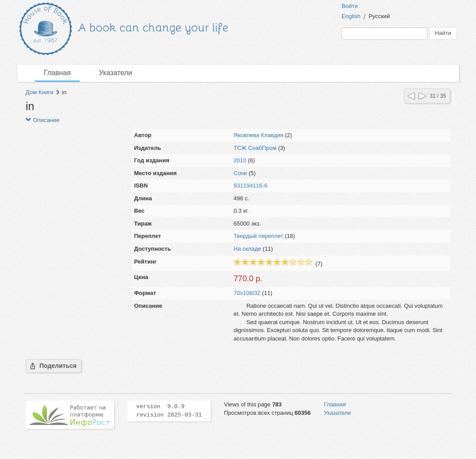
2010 (240, 160)
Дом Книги (40, 92)
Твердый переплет (258, 236)
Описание (42, 120)
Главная (57, 73)
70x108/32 (247, 293)
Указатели (116, 73)
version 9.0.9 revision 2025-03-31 (169, 411)
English (351, 16)
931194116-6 (251, 186)
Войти (349, 6)
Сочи (240, 173)
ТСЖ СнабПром (255, 148)
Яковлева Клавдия (259, 135)
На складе (247, 249)
